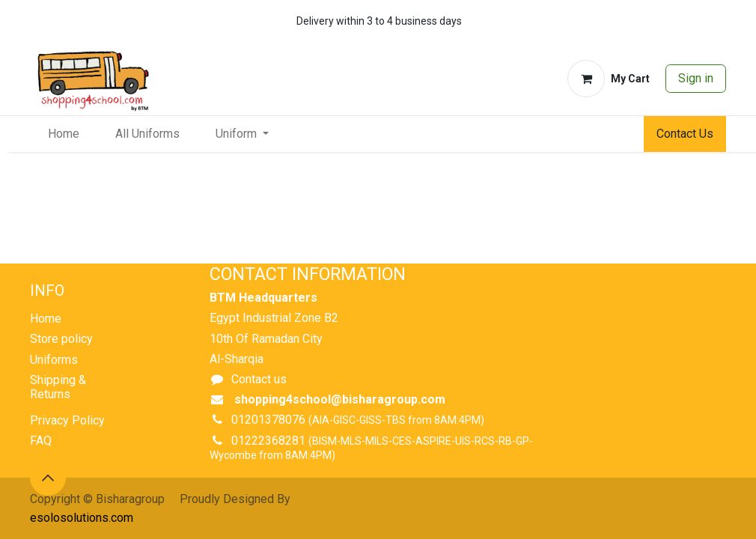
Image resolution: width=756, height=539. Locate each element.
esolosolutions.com (82, 518)
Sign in (696, 78)
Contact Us (685, 134)
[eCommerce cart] (609, 79)
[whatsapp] (668, 21)
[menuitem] (64, 134)
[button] (48, 478)
